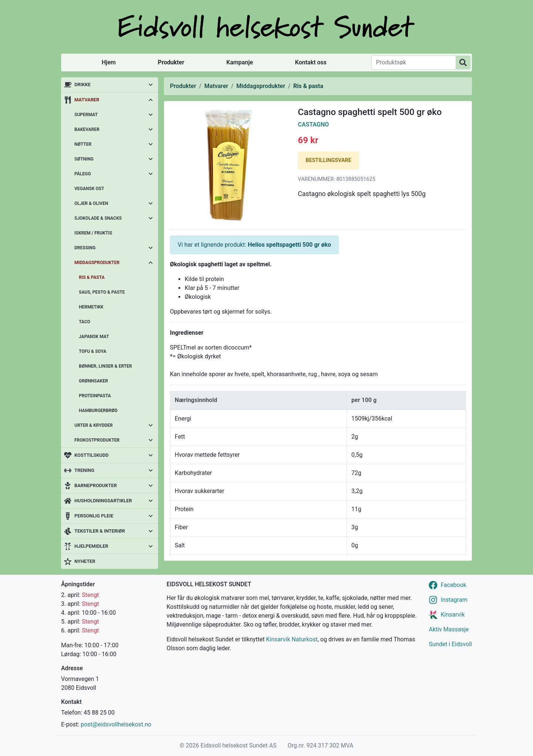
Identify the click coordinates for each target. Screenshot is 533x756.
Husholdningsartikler (103, 501)
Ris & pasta (92, 277)
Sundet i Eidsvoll (450, 644)
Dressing (85, 248)
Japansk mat (94, 337)
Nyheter (85, 561)
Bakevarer (87, 129)
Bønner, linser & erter (105, 366)
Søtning (84, 159)
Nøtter (83, 144)
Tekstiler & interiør (100, 531)
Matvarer (87, 100)
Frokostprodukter (97, 440)
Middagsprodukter (97, 263)
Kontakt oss (311, 62)
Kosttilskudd (91, 455)
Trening (84, 470)
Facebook (453, 585)
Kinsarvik (452, 615)
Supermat (86, 115)
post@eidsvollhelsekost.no (116, 724)
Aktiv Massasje (449, 629)
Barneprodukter (96, 485)
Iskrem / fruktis (93, 233)
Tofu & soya (93, 351)
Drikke (83, 85)
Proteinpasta (95, 396)
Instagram (454, 600)
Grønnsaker (93, 381)
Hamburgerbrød (98, 411)
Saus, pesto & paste (102, 292)
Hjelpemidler (91, 546)
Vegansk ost (89, 189)
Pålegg (83, 174)
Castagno (314, 124)
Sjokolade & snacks (98, 218)
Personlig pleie (94, 516)
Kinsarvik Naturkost (292, 639)
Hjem (109, 62)
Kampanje (239, 62)
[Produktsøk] (414, 63)
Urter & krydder (93, 425)
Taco (85, 322)
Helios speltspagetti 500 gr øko (289, 245)
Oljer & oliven (91, 203)
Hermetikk (91, 307)
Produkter (171, 62)
